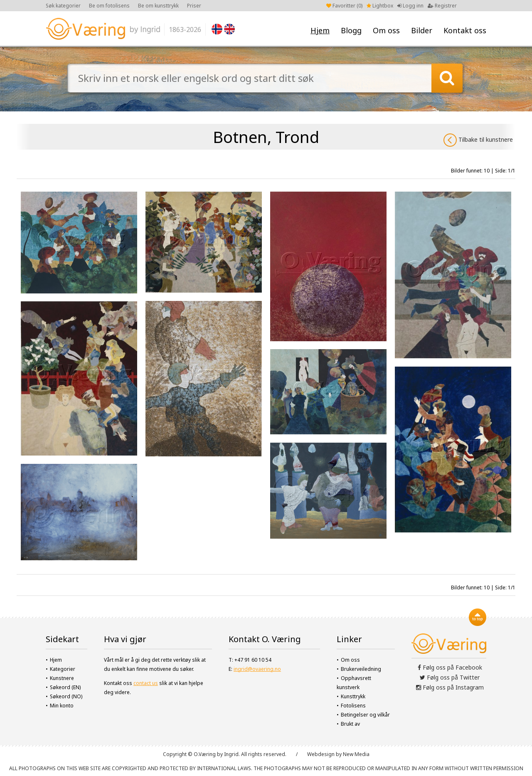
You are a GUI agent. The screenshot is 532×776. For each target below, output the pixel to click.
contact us (146, 683)
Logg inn (410, 6)
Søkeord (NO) (66, 696)
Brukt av (350, 724)
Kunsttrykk (353, 696)
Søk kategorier (63, 6)
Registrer (442, 6)
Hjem (320, 30)
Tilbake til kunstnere (478, 140)
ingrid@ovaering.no (257, 669)
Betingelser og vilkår (365, 715)
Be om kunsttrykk (158, 6)
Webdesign (321, 754)
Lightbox (380, 6)
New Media (356, 754)
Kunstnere (62, 678)
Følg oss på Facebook (450, 667)
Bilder (422, 30)
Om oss (386, 30)
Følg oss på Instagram (450, 687)
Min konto (62, 706)
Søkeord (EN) (65, 687)
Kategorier (63, 669)
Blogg (351, 30)
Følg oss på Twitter (450, 677)
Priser (194, 6)
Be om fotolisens (109, 6)
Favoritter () (344, 6)
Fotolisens (353, 706)
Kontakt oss (465, 30)
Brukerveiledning (361, 669)
